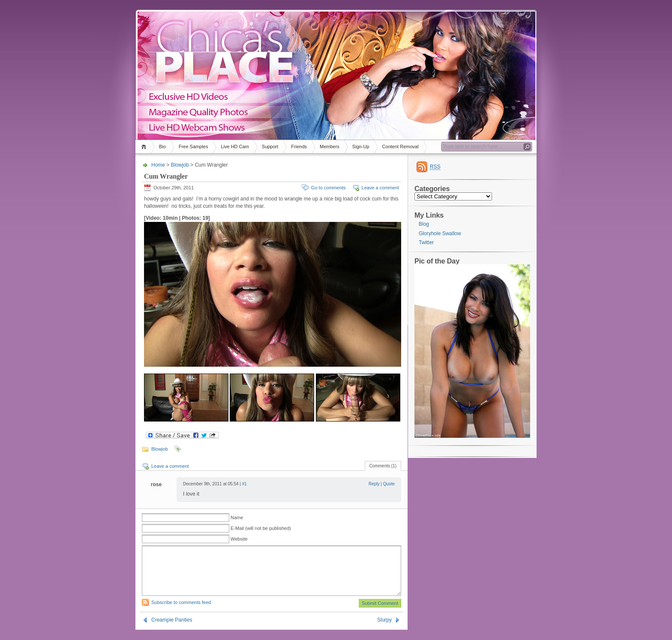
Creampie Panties (172, 630)
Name (237, 517)
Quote (389, 484)
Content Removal (400, 147)
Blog (424, 224)
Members (330, 147)
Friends (299, 147)
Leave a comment (380, 188)
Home (145, 147)
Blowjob (180, 165)
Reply (374, 484)
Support (270, 147)
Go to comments (328, 188)
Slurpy (384, 630)
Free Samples (193, 147)
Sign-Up (361, 147)
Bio (162, 147)
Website (239, 539)
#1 (244, 484)
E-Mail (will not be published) (261, 528)
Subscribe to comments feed (181, 613)
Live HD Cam (235, 147)
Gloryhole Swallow (440, 233)
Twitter (426, 242)
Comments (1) (383, 466)
